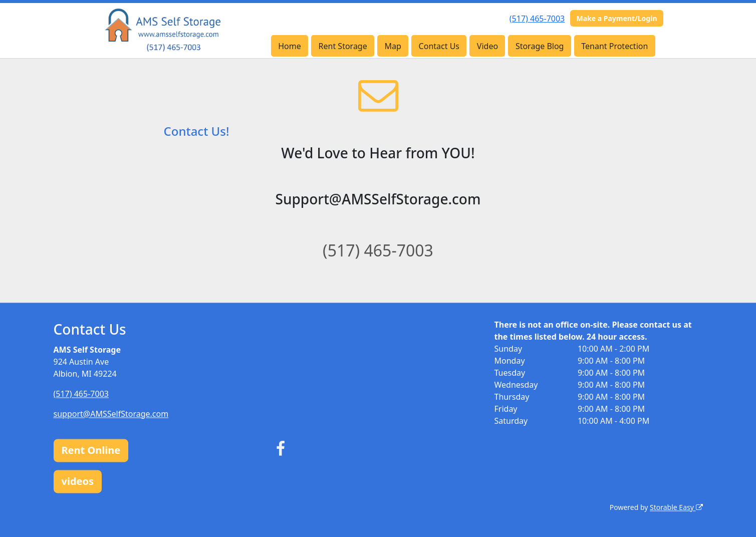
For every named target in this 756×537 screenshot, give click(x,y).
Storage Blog (540, 46)
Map (393, 46)
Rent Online (91, 450)
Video (487, 46)
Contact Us (439, 46)
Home (290, 46)
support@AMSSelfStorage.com (111, 414)
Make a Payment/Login (616, 18)
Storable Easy (676, 507)
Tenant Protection (614, 46)
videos (78, 481)
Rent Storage (343, 46)
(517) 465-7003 (537, 19)
